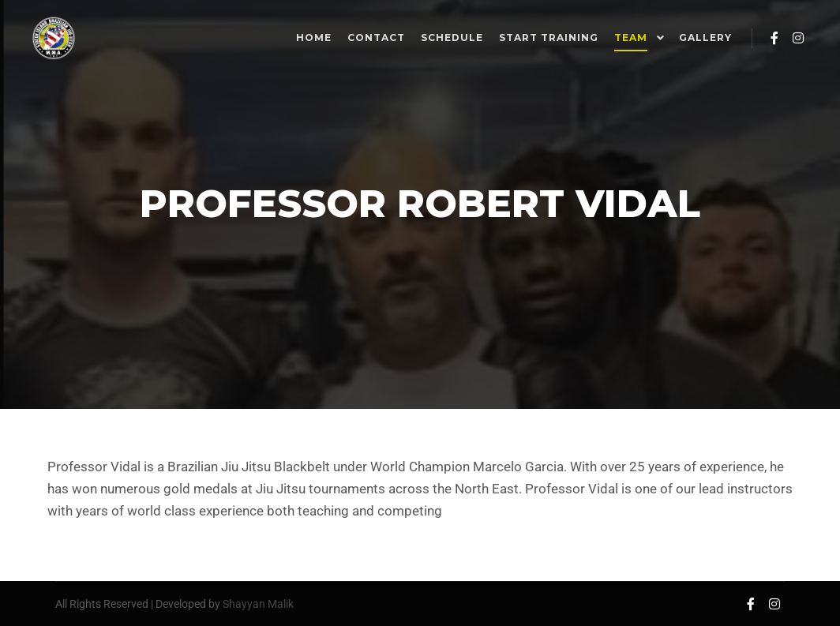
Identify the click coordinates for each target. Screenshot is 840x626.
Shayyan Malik (258, 604)
